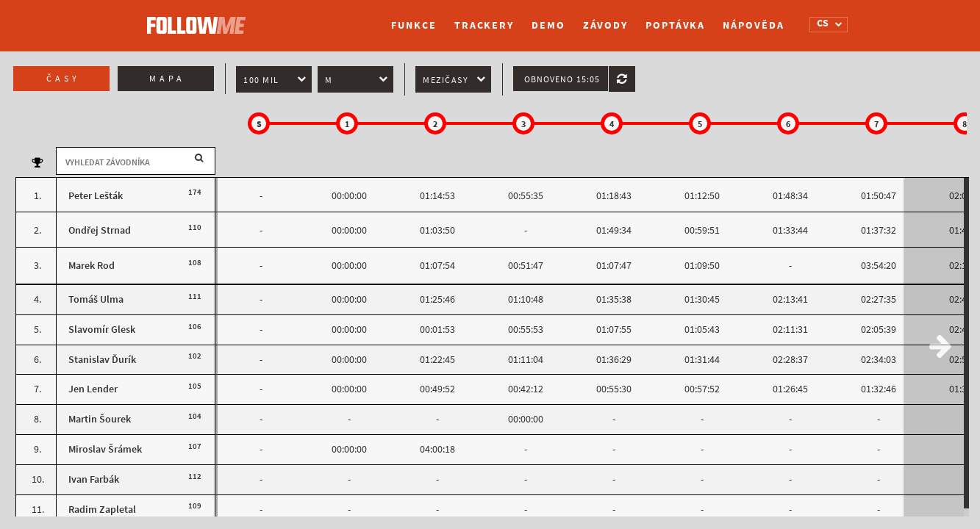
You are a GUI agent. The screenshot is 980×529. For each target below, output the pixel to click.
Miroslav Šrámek (105, 449)
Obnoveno (562, 79)
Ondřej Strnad (100, 230)
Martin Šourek (100, 419)
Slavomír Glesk (102, 330)
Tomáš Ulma (96, 299)
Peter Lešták (96, 196)
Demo (548, 25)
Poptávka (675, 25)
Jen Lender (93, 389)
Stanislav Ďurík (102, 360)
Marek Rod (92, 266)
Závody (605, 25)
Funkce (414, 25)
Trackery (484, 25)
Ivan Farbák (94, 479)
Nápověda (753, 25)
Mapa (167, 79)
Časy (63, 79)
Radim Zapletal (102, 510)
